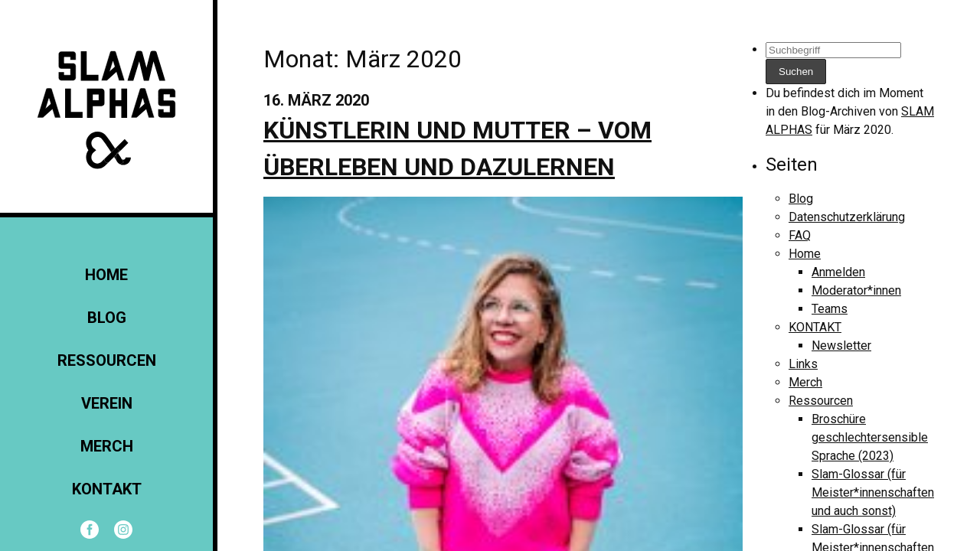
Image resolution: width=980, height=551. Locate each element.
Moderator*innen (856, 290)
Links (803, 364)
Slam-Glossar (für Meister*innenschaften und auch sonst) (873, 492)
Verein (107, 403)
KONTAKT (107, 489)
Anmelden (838, 272)
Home (106, 275)
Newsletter (841, 346)
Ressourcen (107, 360)
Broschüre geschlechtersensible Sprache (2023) (870, 437)
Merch (107, 446)
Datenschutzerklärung (847, 217)
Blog (107, 318)
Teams (830, 309)
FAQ (800, 235)
